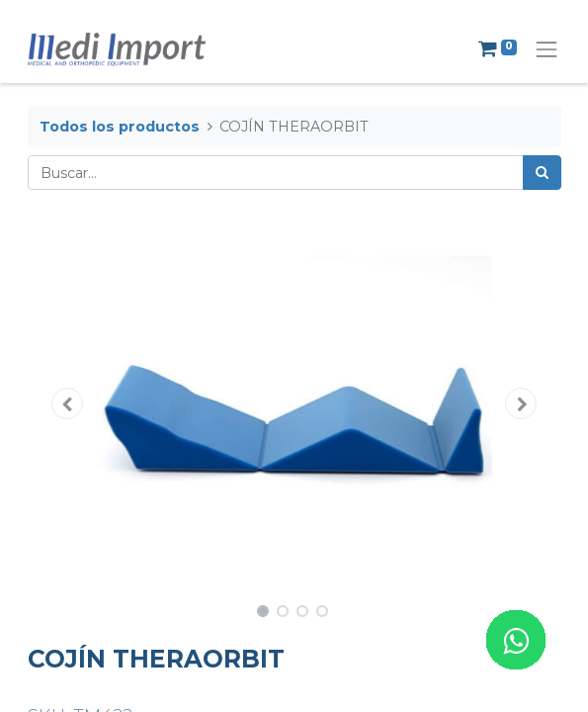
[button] (68, 403)
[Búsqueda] (542, 173)
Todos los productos (120, 127)
